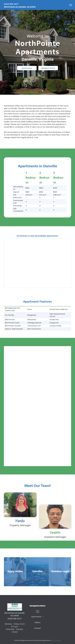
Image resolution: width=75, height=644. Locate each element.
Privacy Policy (56, 640)
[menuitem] (37, 611)
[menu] (71, 5)
